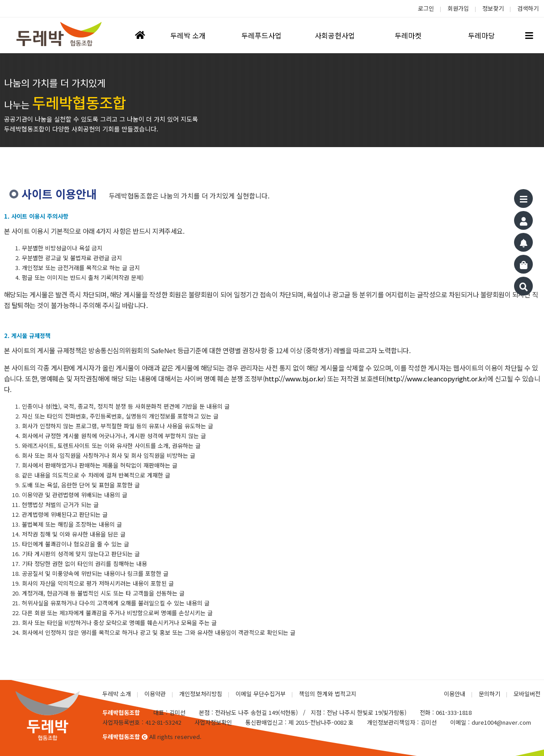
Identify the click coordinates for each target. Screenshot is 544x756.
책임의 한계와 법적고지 (328, 694)
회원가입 (458, 8)
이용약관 (155, 694)
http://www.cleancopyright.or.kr (436, 378)
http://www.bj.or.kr (294, 378)
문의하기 (489, 694)
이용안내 (455, 694)
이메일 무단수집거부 (261, 694)
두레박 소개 (117, 694)
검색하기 (528, 8)
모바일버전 (527, 694)
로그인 (426, 8)
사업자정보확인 (213, 722)
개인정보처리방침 (201, 694)
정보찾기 (493, 8)
